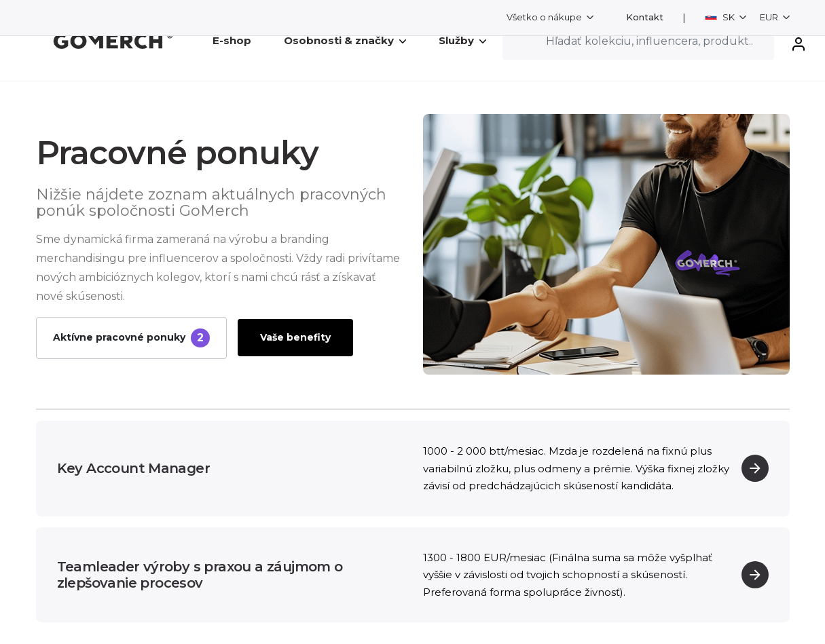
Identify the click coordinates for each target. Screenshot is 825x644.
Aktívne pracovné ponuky (131, 338)
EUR (770, 17)
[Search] (638, 41)
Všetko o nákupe (545, 17)
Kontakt (645, 17)
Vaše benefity (295, 337)
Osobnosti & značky (345, 40)
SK (721, 17)
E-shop (232, 40)
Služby (462, 40)
